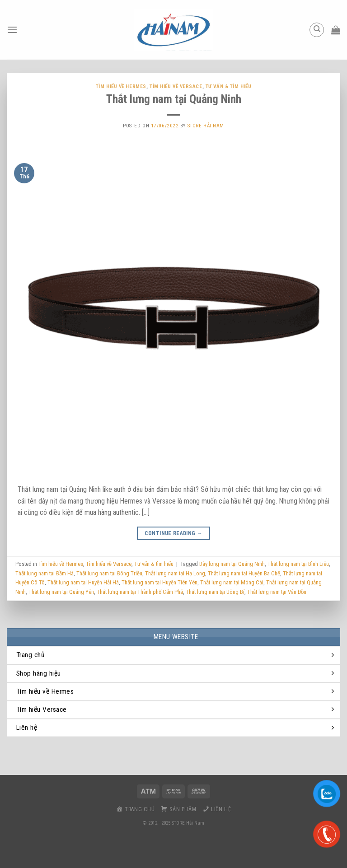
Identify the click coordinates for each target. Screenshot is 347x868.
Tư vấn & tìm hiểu (229, 86)
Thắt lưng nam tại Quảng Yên (61, 592)
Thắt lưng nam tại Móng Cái (232, 582)
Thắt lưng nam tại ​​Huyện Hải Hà (83, 582)
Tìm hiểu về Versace (176, 86)
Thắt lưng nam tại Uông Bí (215, 592)
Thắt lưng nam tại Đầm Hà (45, 573)
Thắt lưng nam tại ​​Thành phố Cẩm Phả (140, 592)
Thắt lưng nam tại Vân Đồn (277, 592)
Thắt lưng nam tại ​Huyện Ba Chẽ (244, 573)
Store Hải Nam (206, 126)
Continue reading (174, 534)
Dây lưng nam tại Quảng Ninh (232, 564)
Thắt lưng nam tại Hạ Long (175, 573)
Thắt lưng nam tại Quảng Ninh (174, 99)
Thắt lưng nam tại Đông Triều (109, 573)
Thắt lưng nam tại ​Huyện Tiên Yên (159, 582)
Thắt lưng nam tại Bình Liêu (298, 564)
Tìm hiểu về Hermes (121, 86)
